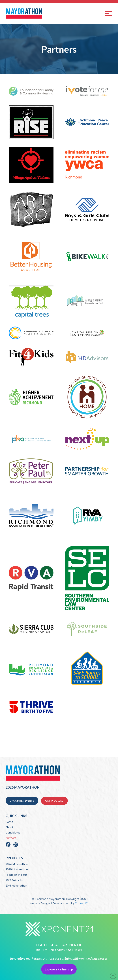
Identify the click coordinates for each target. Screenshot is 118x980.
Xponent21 (82, 903)
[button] (108, 14)
